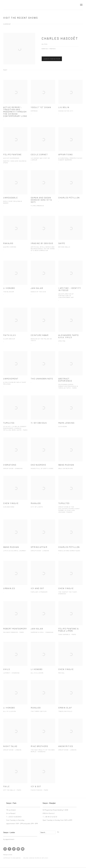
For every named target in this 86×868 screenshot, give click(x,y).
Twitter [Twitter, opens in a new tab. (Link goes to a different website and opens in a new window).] (14, 849)
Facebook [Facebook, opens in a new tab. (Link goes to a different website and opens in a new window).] (9, 849)
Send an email (18, 849)
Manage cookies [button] (8, 855)
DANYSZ (11, 5)
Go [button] (58, 832)
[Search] (48, 832)
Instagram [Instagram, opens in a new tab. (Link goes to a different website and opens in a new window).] (5, 849)
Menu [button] (81, 5)
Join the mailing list (23, 849)
